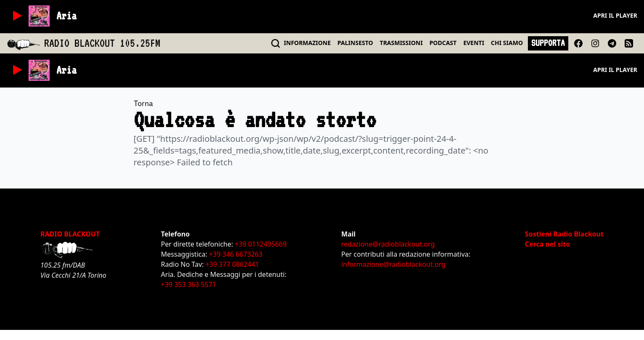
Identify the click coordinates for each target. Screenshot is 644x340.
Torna (143, 103)
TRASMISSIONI (401, 43)
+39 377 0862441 (232, 264)
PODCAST (443, 43)
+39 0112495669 (261, 244)
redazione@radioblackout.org (388, 244)
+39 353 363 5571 (189, 284)
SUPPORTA (548, 43)
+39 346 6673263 (236, 254)
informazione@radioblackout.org (393, 264)
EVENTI (474, 43)
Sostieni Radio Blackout (564, 234)
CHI (507, 43)
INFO (307, 43)
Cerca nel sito (547, 244)
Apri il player (615, 15)
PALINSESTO (355, 43)
